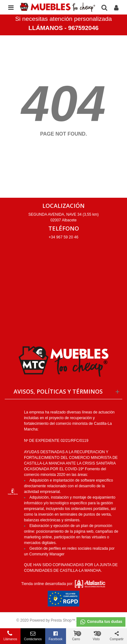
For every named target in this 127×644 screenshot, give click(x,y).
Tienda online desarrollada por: (63, 584)
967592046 (83, 28)
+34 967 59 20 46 (63, 237)
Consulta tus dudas (101, 622)
